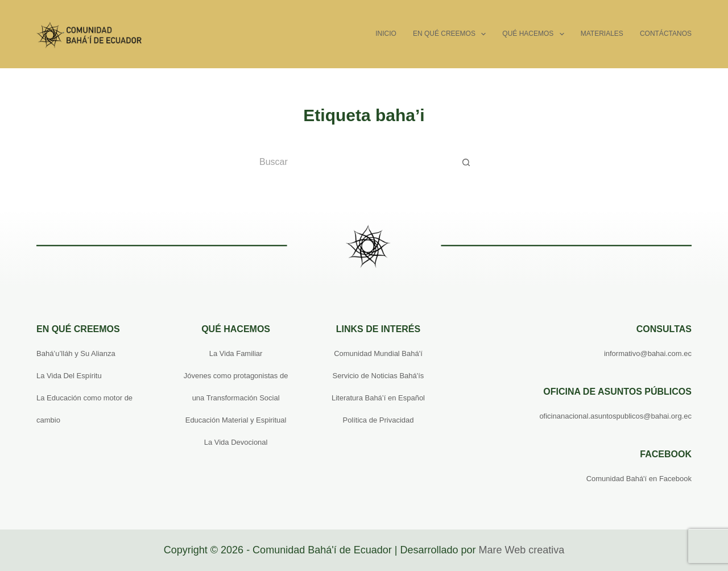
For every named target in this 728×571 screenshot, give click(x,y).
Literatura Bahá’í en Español (378, 398)
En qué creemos (452, 34)
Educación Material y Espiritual (236, 420)
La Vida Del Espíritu (69, 376)
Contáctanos (666, 34)
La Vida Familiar (236, 353)
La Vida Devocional (236, 442)
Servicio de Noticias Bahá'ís (379, 376)
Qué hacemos (535, 34)
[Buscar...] (353, 162)
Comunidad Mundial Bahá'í (378, 353)
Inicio (386, 34)
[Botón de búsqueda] (466, 162)
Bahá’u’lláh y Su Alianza (76, 353)
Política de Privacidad (378, 420)
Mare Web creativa (521, 550)
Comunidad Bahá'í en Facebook (639, 479)
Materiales (602, 34)
